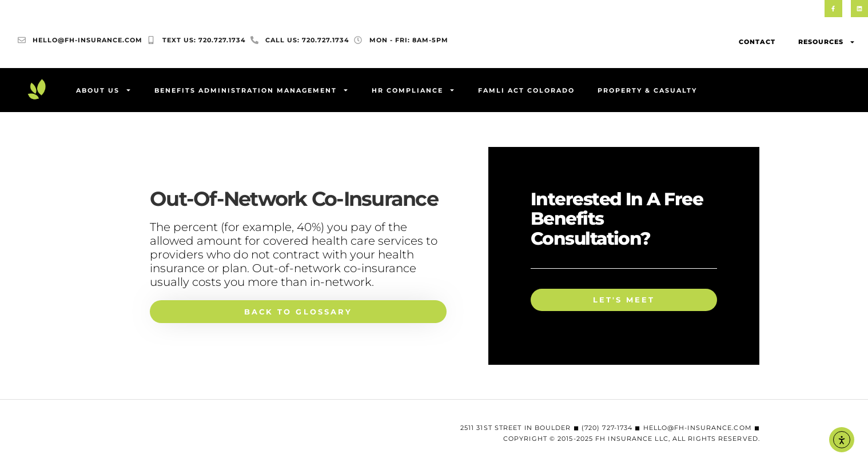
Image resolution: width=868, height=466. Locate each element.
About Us (104, 91)
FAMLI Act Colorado (526, 91)
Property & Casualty (647, 91)
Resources (827, 43)
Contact (757, 43)
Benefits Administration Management (252, 91)
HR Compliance (413, 91)
